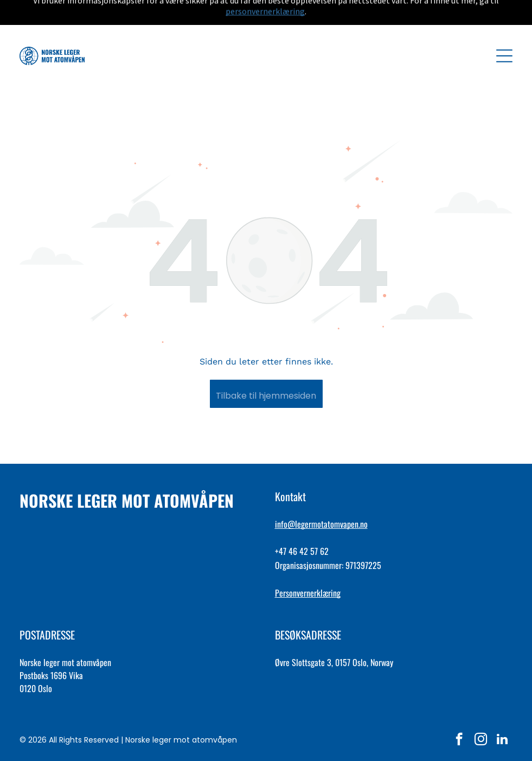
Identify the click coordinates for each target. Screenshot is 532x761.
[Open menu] (504, 29)
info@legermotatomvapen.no (321, 497)
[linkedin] (502, 713)
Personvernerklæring (308, 566)
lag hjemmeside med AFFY (266, 747)
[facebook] (459, 713)
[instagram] (481, 713)
